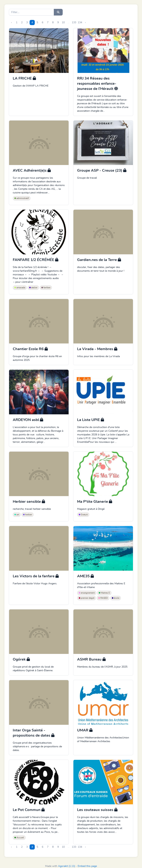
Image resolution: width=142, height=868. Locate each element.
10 (63, 23)
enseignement (87, 593)
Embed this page (87, 866)
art (17, 515)
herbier (28, 515)
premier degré (87, 598)
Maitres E (104, 593)
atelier (33, 288)
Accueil (19, 838)
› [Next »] (85, 23)
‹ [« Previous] (11, 23)
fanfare (46, 288)
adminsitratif (22, 198)
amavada (20, 288)
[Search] (31, 12)
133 (74, 23)
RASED (103, 598)
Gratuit (83, 515)
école (116, 598)
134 (80, 23)
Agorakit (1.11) (67, 866)
